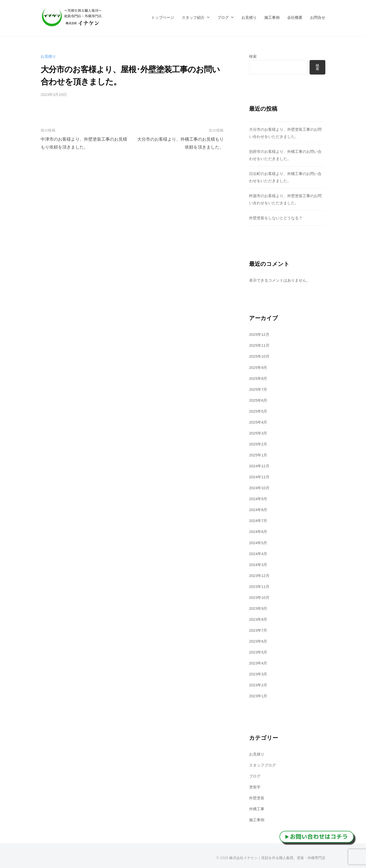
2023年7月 (258, 628)
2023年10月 (259, 596)
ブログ (223, 17)
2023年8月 (258, 618)
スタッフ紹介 (193, 17)
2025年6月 (258, 400)
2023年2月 (258, 683)
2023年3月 (258, 672)
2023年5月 (258, 650)
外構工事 (257, 806)
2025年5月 (258, 410)
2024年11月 (259, 476)
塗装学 (255, 784)
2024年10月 (259, 487)
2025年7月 (258, 389)
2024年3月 (258, 563)
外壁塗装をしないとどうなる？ (276, 218)
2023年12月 (259, 574)
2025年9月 (258, 367)
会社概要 (295, 17)
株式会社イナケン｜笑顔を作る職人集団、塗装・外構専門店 (277, 855)
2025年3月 (258, 432)
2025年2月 (258, 443)
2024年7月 (258, 519)
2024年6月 (258, 530)
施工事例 (272, 17)
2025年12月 (259, 334)
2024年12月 (259, 465)
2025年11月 (259, 345)
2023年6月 (258, 639)
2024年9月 (258, 497)
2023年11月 (259, 585)
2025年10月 (259, 356)
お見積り (249, 17)
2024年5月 (258, 541)
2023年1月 (258, 694)
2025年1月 (258, 454)
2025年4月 (258, 421)
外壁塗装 (257, 795)
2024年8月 (258, 508)
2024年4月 (258, 552)
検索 (253, 56)
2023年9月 (258, 607)
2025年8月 (258, 378)
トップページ (163, 17)
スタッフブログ (262, 763)
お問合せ (318, 17)
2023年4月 (258, 661)
